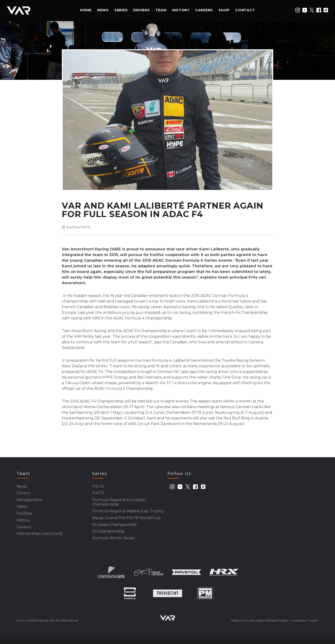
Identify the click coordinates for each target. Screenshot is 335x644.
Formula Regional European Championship (119, 504)
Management (29, 502)
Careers (204, 10)
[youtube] (305, 10)
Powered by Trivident (305, 627)
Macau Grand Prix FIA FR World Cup (126, 522)
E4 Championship (108, 537)
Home (86, 10)
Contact (245, 10)
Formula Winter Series (113, 545)
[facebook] (319, 10)
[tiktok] (326, 10)
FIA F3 (98, 494)
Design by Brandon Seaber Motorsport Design (260, 627)
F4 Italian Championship (114, 530)
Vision (22, 509)
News (103, 10)
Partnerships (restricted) (40, 539)
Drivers (141, 10)
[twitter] (312, 10)
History (181, 10)
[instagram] (298, 10)
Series (121, 10)
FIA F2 (98, 487)
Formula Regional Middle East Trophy (128, 515)
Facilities (24, 517)
